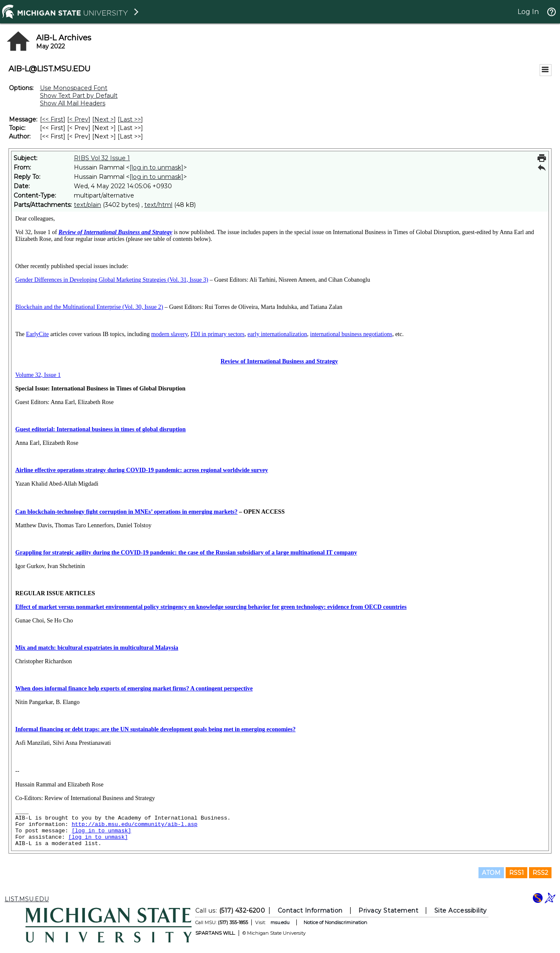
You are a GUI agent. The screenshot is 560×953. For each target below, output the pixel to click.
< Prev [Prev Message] (79, 119)
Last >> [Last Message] (130, 119)
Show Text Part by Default (79, 96)
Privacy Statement (388, 911)
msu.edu (280, 922)
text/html (158, 205)
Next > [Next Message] (104, 119)
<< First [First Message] (53, 119)
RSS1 (516, 873)
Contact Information (310, 911)
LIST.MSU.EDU (27, 899)
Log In (528, 12)
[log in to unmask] (156, 167)
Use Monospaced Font (74, 88)
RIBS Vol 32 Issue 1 (102, 158)
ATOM (491, 873)
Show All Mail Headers (73, 103)
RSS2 (540, 873)
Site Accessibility (460, 911)
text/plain (87, 205)
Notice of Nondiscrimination (335, 922)
